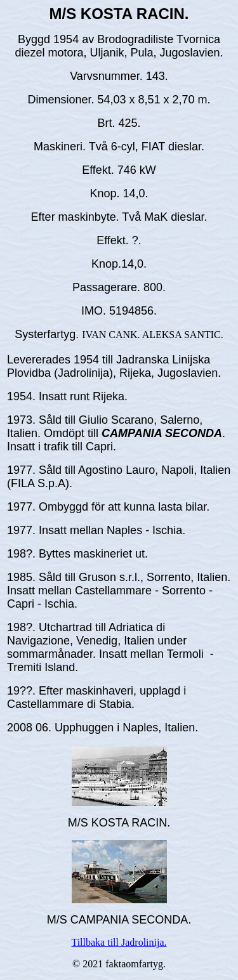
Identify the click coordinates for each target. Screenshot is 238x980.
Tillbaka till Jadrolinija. (119, 942)
